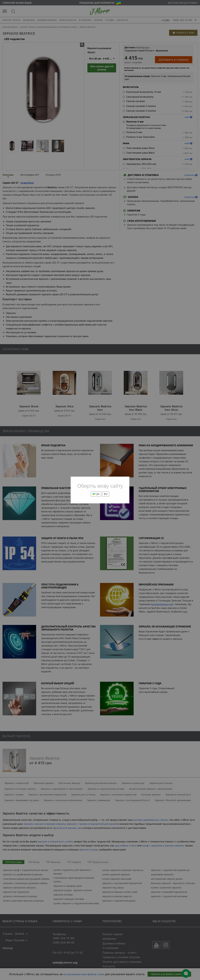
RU (106, 494)
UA (96, 494)
